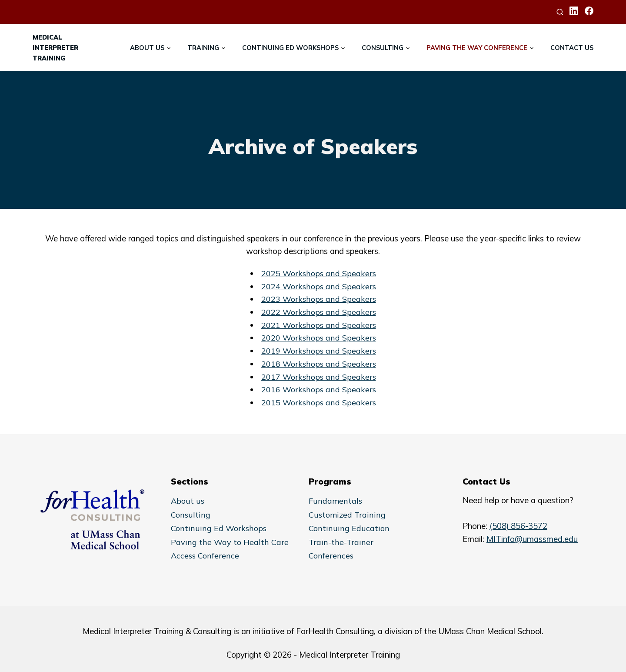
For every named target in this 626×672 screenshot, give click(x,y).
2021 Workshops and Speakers (319, 325)
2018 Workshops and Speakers (319, 364)
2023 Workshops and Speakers (319, 299)
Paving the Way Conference (477, 48)
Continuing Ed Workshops (290, 48)
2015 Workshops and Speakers (319, 403)
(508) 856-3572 (518, 526)
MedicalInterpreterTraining (55, 48)
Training (203, 48)
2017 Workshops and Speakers (319, 377)
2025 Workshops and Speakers (319, 273)
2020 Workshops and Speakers (319, 338)
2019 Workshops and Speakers (319, 351)
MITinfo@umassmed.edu (532, 539)
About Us (147, 48)
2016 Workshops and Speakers (319, 389)
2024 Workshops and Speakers (319, 286)
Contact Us (572, 48)
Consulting (383, 48)
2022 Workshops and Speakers (319, 312)
